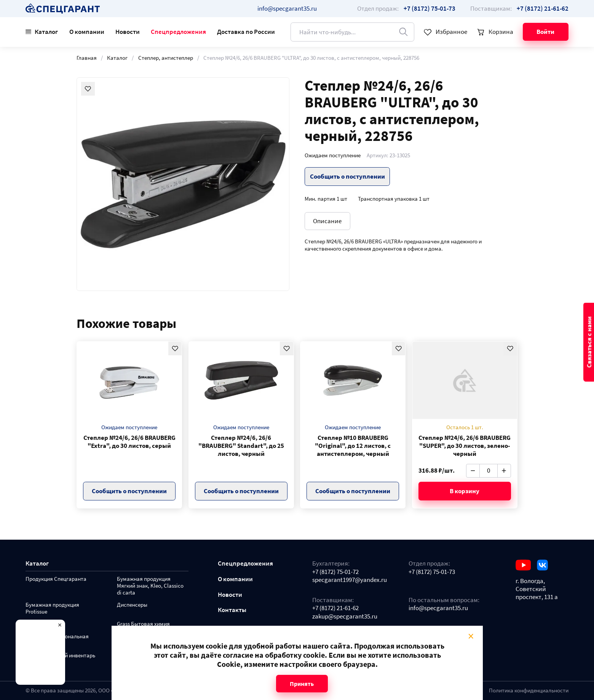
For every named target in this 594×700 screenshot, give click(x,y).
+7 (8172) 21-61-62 (335, 608)
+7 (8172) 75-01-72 (335, 572)
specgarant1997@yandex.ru (350, 580)
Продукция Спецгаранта (56, 579)
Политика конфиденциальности (529, 690)
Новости (128, 32)
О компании (87, 32)
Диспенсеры (132, 605)
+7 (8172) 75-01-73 (432, 572)
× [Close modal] (470, 636)
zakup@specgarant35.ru (345, 616)
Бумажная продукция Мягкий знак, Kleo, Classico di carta (150, 586)
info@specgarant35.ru (287, 8)
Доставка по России (246, 32)
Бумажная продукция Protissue (52, 608)
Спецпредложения (178, 32)
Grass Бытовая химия (143, 624)
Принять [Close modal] (302, 684)
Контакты (232, 610)
